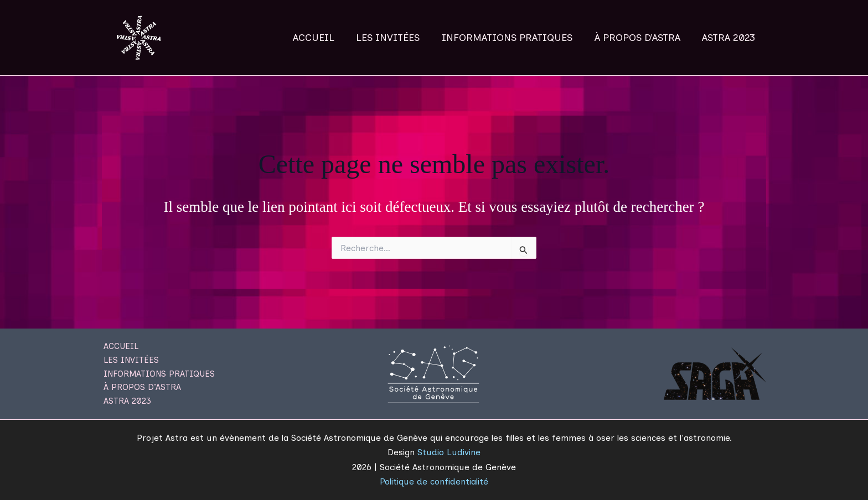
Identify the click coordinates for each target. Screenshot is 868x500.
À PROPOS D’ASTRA (640, 38)
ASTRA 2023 (730, 38)
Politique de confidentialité (434, 481)
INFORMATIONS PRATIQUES (512, 38)
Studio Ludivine (449, 452)
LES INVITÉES (395, 38)
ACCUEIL (322, 38)
